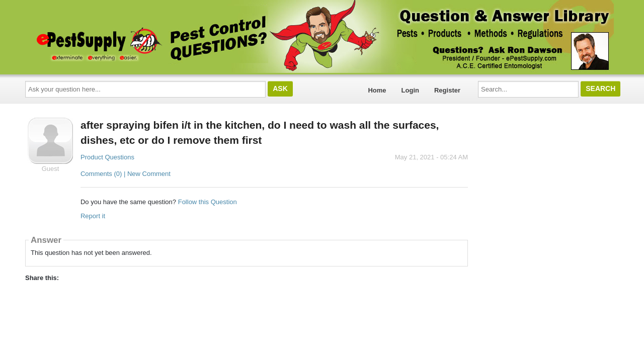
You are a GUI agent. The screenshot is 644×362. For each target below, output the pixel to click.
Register (447, 90)
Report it (93, 216)
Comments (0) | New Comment (126, 174)
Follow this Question (208, 202)
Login (410, 90)
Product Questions (107, 157)
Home (377, 90)
